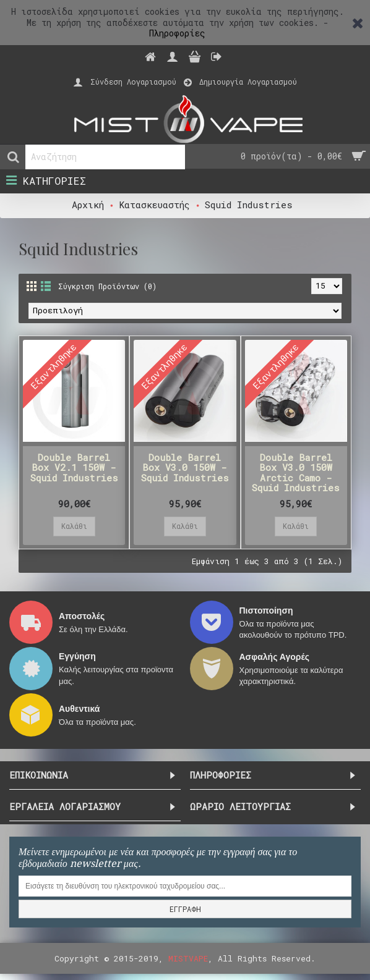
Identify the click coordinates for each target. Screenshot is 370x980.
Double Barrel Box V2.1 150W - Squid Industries (74, 467)
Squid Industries (249, 205)
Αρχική (88, 205)
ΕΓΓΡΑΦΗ (185, 909)
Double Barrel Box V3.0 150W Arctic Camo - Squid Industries (296, 473)
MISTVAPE (188, 958)
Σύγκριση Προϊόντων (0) (107, 286)
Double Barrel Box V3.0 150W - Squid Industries (185, 467)
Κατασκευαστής (154, 205)
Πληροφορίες (177, 33)
